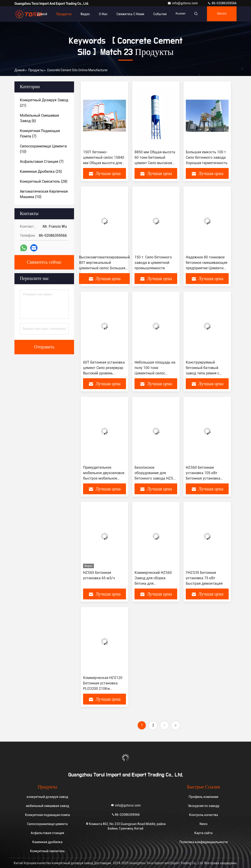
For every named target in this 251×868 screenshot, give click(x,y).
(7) (40, 134)
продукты (36, 70)
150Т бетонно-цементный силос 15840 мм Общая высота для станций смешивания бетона (104, 163)
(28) (44, 181)
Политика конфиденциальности (204, 842)
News (203, 824)
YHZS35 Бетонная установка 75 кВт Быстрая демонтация (204, 578)
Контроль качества (204, 815)
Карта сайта (203, 833)
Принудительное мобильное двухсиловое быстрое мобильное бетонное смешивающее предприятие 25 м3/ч (104, 478)
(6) (39, 118)
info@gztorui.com (183, 3)
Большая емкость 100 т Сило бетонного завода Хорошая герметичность (207, 157)
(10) (43, 149)
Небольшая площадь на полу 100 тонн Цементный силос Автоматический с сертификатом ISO (155, 373)
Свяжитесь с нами (128, 14)
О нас (100, 14)
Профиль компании (203, 797)
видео (83, 14)
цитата (221, 14)
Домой (39, 14)
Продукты (61, 14)
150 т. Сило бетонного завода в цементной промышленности (153, 263)
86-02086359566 (222, 3)
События (157, 14)
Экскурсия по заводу (204, 806)
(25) (41, 171)
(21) (44, 103)
